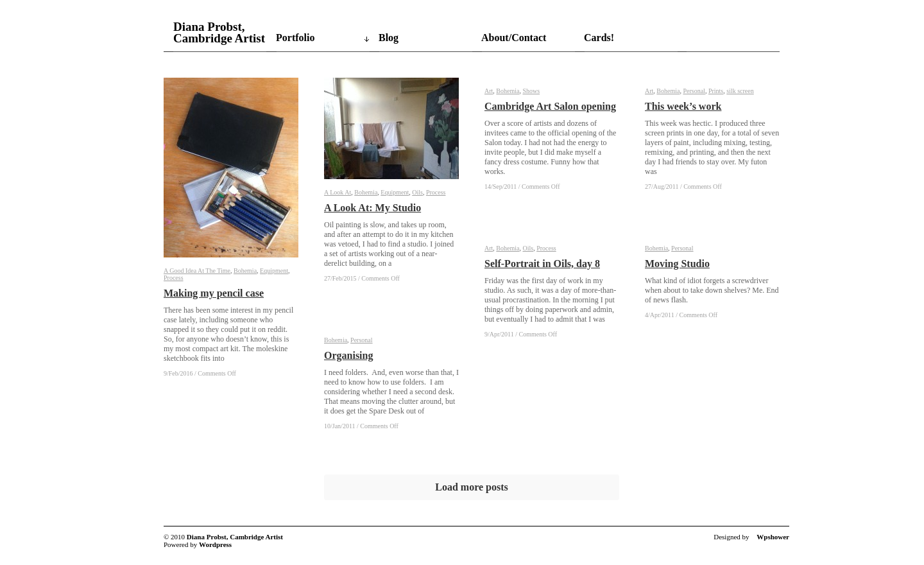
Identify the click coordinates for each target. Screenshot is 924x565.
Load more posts (472, 487)
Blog (389, 38)
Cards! (599, 38)
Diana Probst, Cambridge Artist (219, 33)
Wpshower (773, 537)
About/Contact (514, 38)
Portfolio (295, 38)
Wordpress (215, 544)
